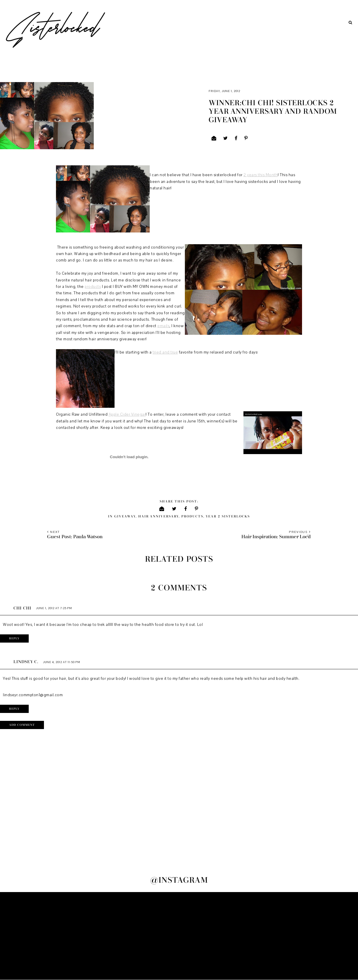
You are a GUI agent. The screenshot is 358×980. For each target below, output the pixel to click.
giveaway (125, 516)
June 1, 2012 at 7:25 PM (54, 608)
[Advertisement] (179, 936)
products (93, 287)
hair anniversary (158, 516)
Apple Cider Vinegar (127, 415)
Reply (14, 638)
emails (163, 326)
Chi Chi (22, 608)
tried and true (165, 352)
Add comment (22, 725)
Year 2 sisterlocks (228, 516)
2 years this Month (261, 175)
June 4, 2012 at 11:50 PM (62, 662)
